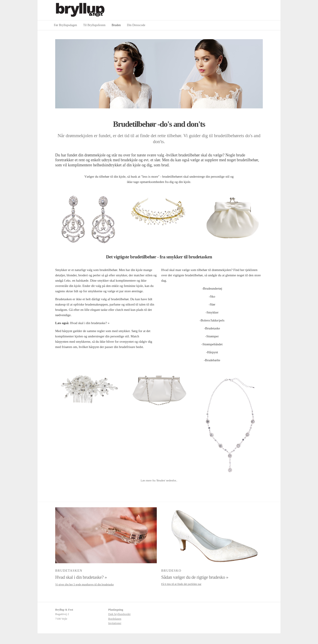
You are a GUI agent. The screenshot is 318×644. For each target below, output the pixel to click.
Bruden (116, 25)
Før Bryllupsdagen (65, 25)
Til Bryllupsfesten (94, 25)
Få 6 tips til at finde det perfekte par (181, 584)
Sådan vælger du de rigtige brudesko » (195, 577)
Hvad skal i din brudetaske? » (90, 323)
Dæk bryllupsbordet (119, 614)
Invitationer (115, 623)
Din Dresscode (136, 25)
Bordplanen (115, 619)
